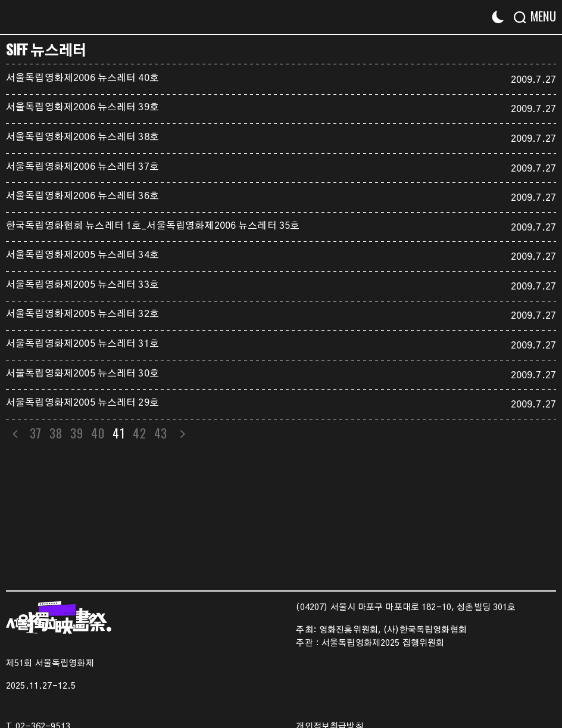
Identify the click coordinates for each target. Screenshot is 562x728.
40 (99, 433)
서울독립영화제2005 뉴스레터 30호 (82, 374)
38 (57, 433)
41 (120, 433)
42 (141, 433)
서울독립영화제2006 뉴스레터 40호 (82, 78)
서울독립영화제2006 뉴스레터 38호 (82, 137)
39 (78, 433)
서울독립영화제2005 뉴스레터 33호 (82, 285)
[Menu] (540, 16)
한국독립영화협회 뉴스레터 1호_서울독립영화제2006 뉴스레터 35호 (153, 226)
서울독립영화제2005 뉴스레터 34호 (82, 255)
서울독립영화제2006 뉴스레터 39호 (82, 107)
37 (36, 433)
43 (163, 433)
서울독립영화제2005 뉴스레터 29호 (82, 403)
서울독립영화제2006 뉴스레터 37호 (82, 167)
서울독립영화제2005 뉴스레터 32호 (82, 314)
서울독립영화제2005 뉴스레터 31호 (82, 344)
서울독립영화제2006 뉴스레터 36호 (82, 196)
